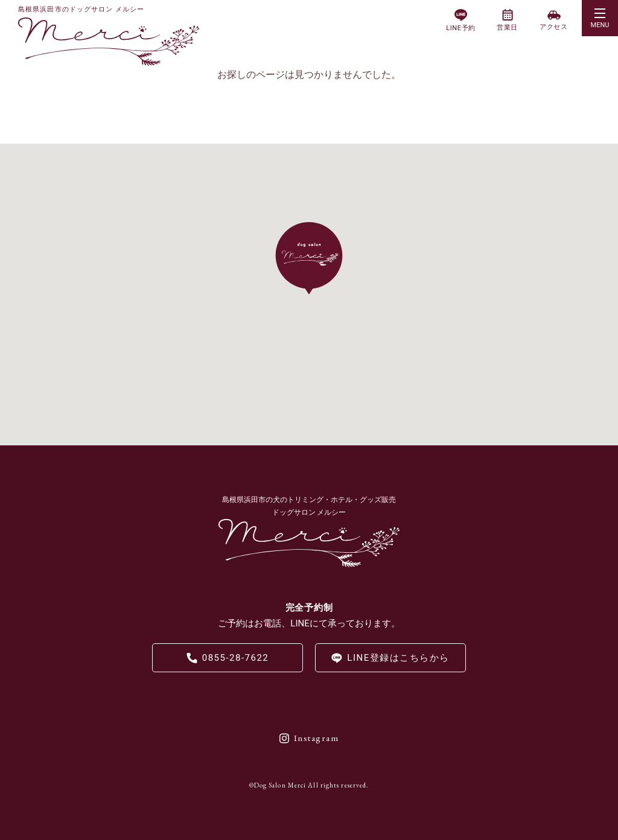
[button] (600, 18)
